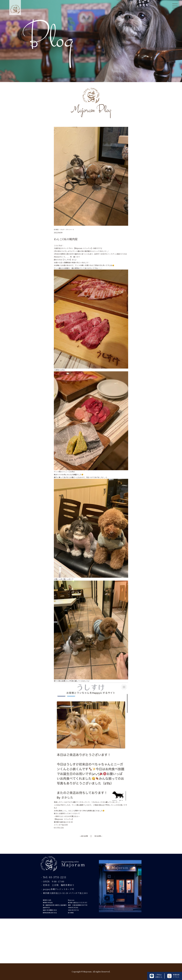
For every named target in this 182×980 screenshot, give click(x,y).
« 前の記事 (84, 836)
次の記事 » (98, 836)
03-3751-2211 (59, 828)
